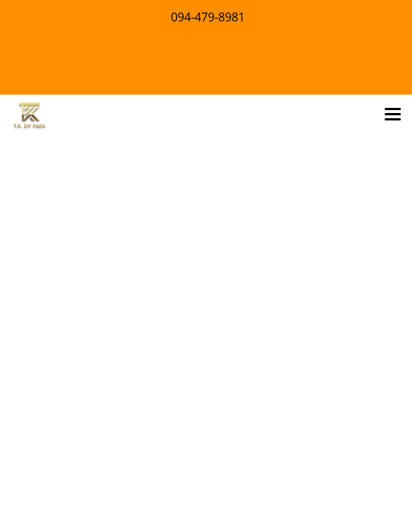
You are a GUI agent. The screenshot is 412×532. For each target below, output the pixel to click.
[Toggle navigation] (393, 115)
